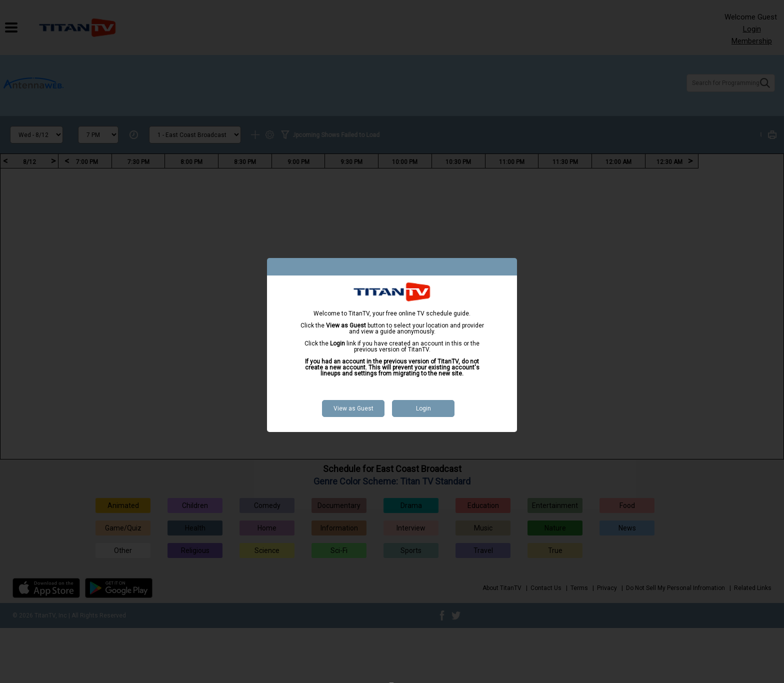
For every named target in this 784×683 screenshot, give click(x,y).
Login (423, 408)
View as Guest (353, 408)
